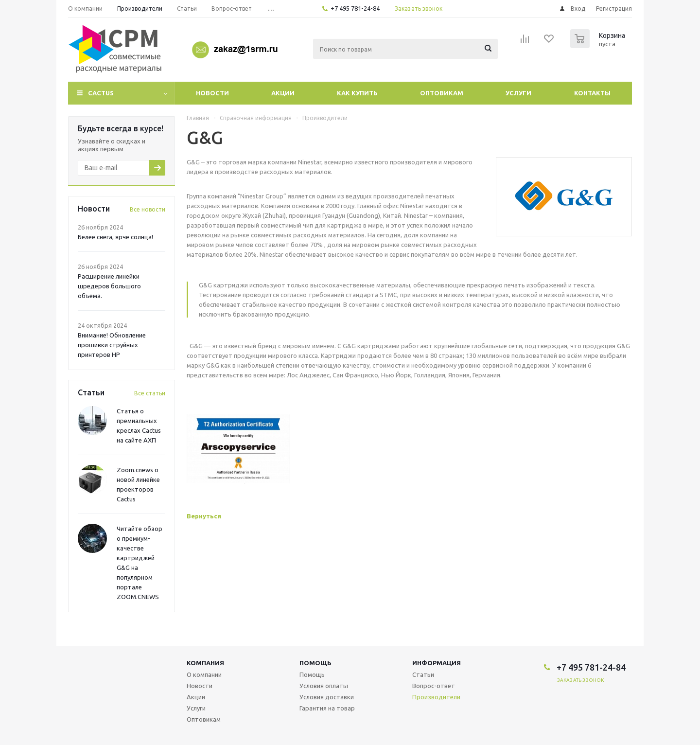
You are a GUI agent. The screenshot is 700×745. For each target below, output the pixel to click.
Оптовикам (442, 93)
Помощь (315, 663)
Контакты (592, 93)
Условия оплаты (324, 686)
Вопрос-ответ (434, 686)
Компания (205, 663)
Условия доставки (327, 697)
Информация (437, 663)
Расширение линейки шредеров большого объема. (109, 286)
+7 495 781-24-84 (355, 8)
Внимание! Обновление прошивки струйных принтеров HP (112, 345)
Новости (212, 93)
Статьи (423, 674)
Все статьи (150, 393)
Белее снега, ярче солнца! (115, 237)
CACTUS (101, 93)
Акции (283, 93)
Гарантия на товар (327, 708)
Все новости (148, 209)
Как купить (357, 93)
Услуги (518, 93)
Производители (436, 697)
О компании (204, 674)
